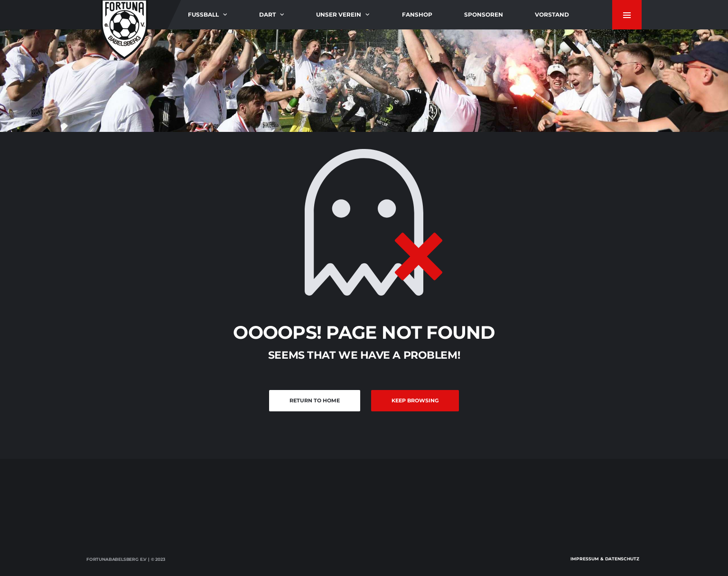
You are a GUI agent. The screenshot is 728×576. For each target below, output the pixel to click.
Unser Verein (339, 14)
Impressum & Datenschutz (605, 559)
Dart (267, 14)
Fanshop (417, 14)
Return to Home (315, 400)
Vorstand (552, 14)
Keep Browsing (415, 400)
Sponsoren (484, 14)
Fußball (203, 14)
